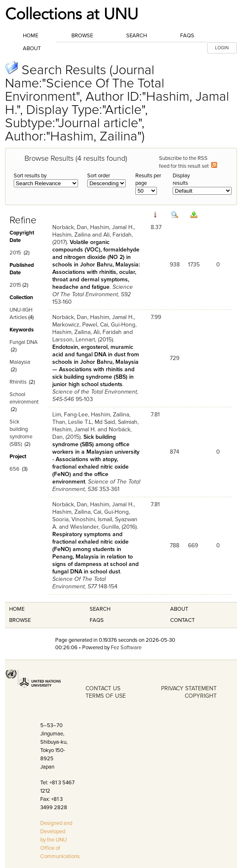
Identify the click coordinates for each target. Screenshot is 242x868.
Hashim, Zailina (71, 235)
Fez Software (126, 648)
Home (31, 36)
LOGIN (222, 48)
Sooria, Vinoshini (74, 519)
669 (193, 545)
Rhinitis (18, 382)
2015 (15, 253)
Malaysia (20, 362)
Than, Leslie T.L (72, 422)
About (32, 48)
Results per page (148, 179)
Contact (182, 620)
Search (137, 36)
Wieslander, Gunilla (94, 527)
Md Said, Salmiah (116, 422)
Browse (82, 36)
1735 (194, 265)
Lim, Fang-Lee (70, 415)
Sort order (99, 176)
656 (15, 469)
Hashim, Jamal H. (112, 227)
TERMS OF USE (106, 696)
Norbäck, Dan (70, 227)
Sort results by (30, 176)
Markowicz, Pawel (75, 325)
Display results (181, 179)
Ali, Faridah (117, 235)
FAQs (187, 36)
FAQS (97, 620)
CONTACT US (103, 688)
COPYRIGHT (201, 696)
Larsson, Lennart (74, 340)
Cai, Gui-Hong (118, 325)
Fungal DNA (24, 342)
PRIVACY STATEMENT (189, 688)
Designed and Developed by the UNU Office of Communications (60, 840)
